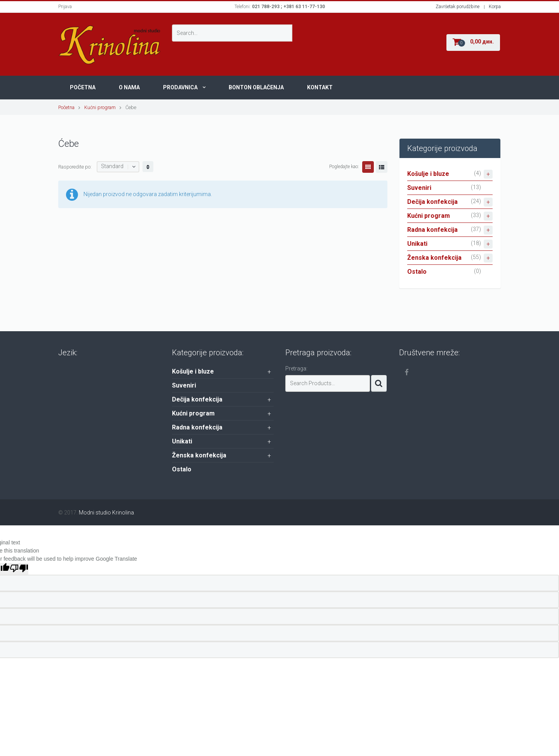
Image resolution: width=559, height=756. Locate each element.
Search (379, 383)
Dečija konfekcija (450, 202)
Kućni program (100, 107)
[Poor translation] (19, 569)
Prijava (65, 7)
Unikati (450, 244)
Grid (368, 167)
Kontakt (320, 87)
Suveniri (419, 188)
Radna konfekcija (450, 230)
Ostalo (417, 272)
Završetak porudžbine (457, 7)
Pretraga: (296, 368)
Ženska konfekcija (450, 258)
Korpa (495, 7)
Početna (83, 87)
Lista (382, 167)
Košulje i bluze (450, 174)
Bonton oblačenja (256, 87)
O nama (129, 87)
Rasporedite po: (75, 167)
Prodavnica (180, 87)
